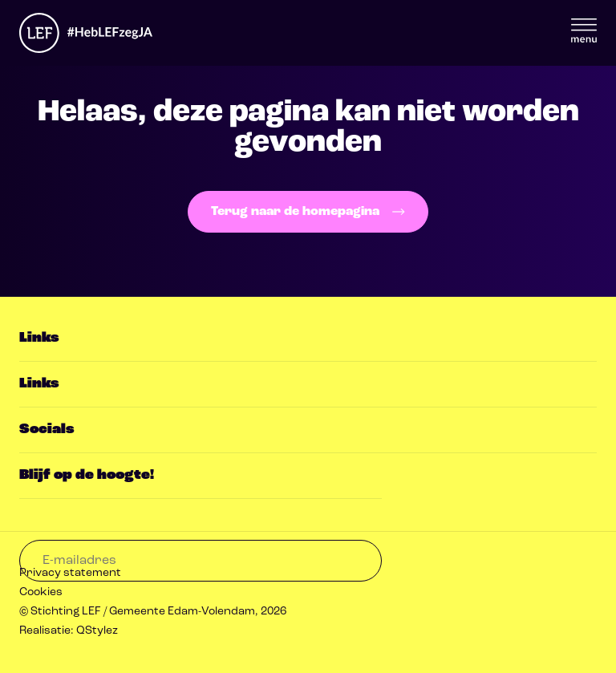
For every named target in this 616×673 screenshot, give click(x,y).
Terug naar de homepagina (308, 212)
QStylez (97, 631)
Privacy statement (70, 573)
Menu (584, 30)
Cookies (41, 592)
